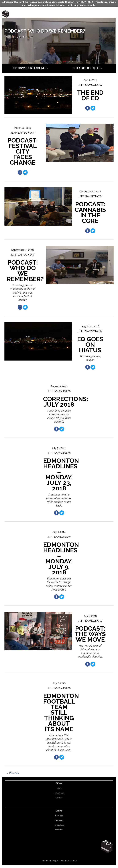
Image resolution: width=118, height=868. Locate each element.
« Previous (13, 773)
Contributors (59, 793)
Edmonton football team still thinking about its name (61, 712)
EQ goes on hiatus (90, 344)
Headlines (59, 820)
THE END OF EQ (90, 95)
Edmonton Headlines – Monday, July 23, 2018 (61, 474)
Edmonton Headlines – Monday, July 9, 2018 (61, 558)
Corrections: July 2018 (66, 402)
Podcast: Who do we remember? (45, 31)
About (59, 789)
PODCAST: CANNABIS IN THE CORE (90, 212)
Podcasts (59, 830)
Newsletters (59, 825)
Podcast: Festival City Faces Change (23, 151)
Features (59, 816)
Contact (59, 798)
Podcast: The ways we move (90, 634)
